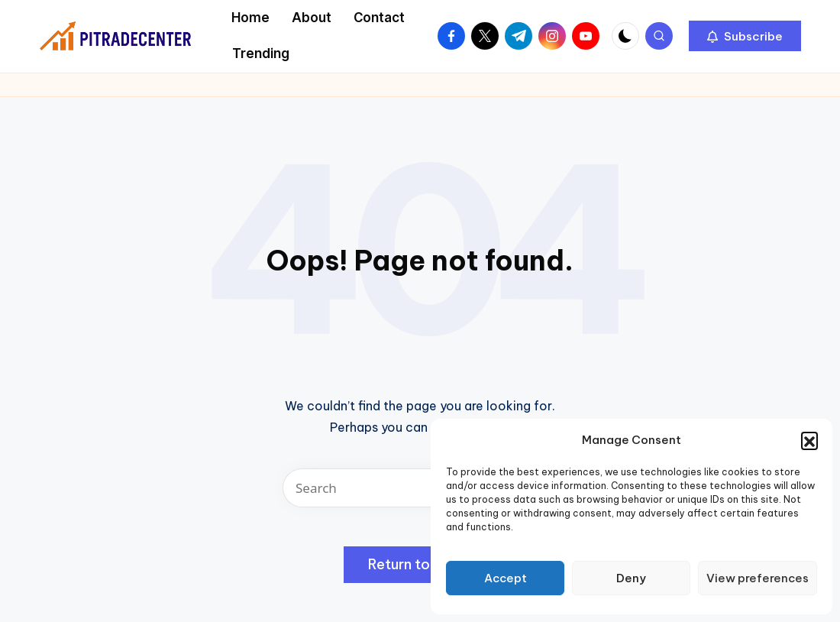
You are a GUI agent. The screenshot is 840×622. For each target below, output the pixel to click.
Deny (631, 578)
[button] (809, 440)
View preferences (758, 578)
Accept (506, 578)
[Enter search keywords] (420, 488)
